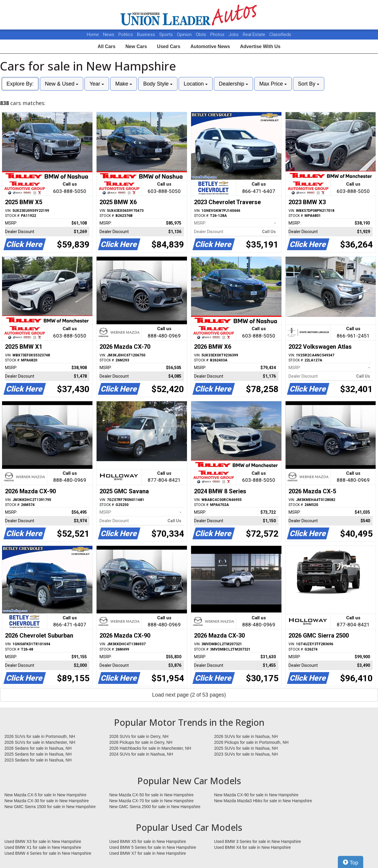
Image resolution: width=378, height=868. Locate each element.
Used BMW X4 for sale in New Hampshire (252, 847)
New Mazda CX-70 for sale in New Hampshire (151, 801)
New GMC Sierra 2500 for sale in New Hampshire (155, 807)
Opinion (185, 35)
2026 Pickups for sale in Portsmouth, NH (251, 742)
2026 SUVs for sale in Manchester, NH (40, 742)
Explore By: (20, 84)
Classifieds (280, 35)
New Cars (136, 46)
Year (97, 84)
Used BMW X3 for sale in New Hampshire (43, 841)
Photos (218, 35)
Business (147, 35)
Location (196, 84)
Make (124, 84)
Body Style (158, 84)
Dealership (233, 84)
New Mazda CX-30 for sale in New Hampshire (47, 801)
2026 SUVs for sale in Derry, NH (139, 736)
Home (93, 35)
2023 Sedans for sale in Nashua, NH (38, 760)
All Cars (106, 46)
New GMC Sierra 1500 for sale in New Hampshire (50, 807)
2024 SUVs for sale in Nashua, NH (141, 754)
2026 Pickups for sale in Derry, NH (141, 742)
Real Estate (255, 35)
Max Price (273, 84)
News (109, 35)
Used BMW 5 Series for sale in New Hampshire (153, 847)
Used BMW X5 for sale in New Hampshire (148, 841)
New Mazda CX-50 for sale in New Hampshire (151, 795)
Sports (167, 35)
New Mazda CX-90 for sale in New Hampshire (256, 795)
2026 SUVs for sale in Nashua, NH (246, 736)
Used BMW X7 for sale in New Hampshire (148, 853)
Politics (126, 35)
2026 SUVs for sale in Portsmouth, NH (40, 736)
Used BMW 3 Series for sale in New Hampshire (258, 841)
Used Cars (169, 46)
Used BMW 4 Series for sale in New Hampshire (48, 853)
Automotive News (210, 46)
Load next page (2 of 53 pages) (189, 695)
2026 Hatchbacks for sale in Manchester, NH (150, 748)
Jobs (234, 35)
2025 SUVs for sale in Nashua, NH (246, 748)
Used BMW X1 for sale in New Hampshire (43, 847)
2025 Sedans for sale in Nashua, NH (38, 754)
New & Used (62, 84)
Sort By (309, 84)
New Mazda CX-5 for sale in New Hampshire (45, 795)
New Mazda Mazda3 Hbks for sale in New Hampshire (263, 801)
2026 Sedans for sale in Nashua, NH (38, 748)
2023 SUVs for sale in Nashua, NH (246, 754)
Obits (202, 35)
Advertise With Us (260, 46)
